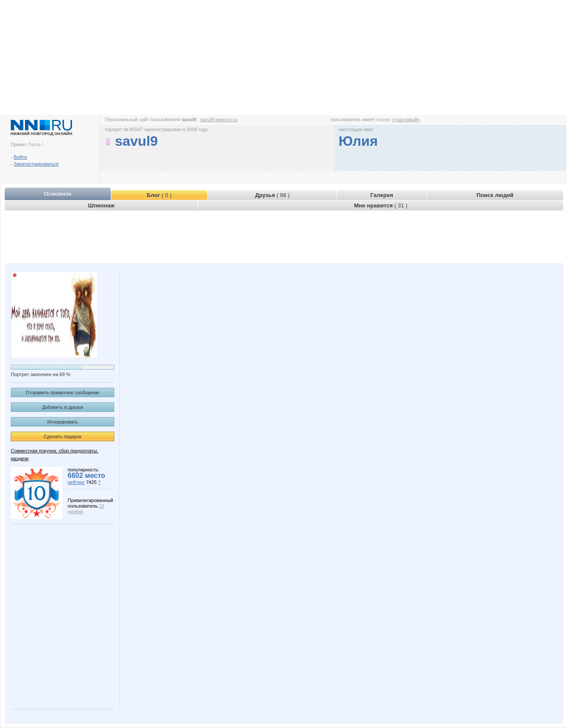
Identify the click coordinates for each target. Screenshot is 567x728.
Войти (20, 157)
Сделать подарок (63, 436)
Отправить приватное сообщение (62, 392)
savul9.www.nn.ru (219, 119)
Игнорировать (63, 422)
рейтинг (76, 482)
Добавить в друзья (62, 407)
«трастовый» (406, 119)
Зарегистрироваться (36, 164)
